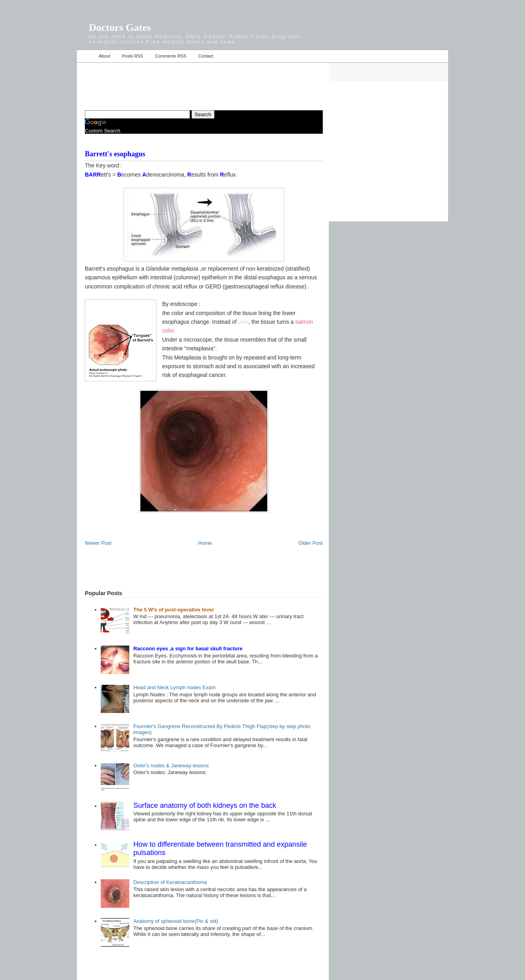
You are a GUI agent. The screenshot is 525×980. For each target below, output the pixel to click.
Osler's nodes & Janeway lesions (171, 766)
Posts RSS (133, 56)
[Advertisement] (178, 82)
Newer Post (98, 543)
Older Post (311, 543)
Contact (206, 56)
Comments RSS (171, 56)
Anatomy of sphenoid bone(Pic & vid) (176, 921)
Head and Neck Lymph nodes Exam (174, 687)
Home (86, 56)
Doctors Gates (120, 28)
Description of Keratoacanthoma (170, 882)
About (104, 56)
